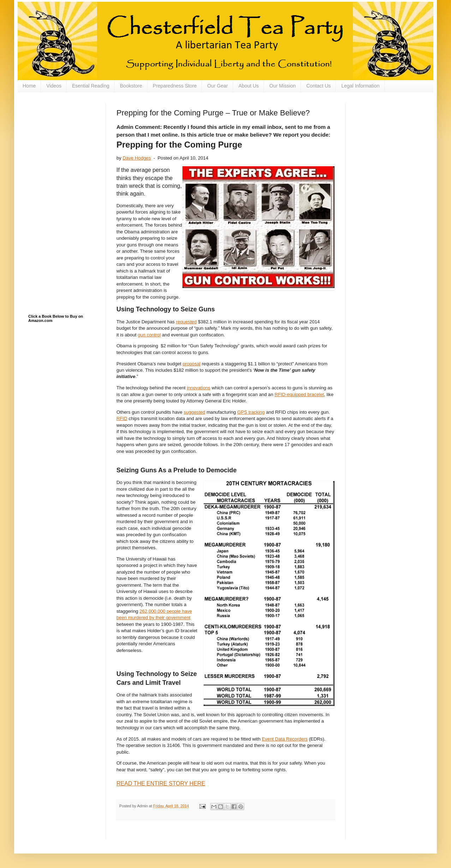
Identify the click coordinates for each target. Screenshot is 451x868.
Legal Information (360, 86)
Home (29, 86)
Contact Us (318, 86)
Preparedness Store (175, 86)
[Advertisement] (64, 138)
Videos (54, 86)
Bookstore (131, 86)
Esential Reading (91, 86)
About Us (249, 86)
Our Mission (282, 86)
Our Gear (217, 86)
